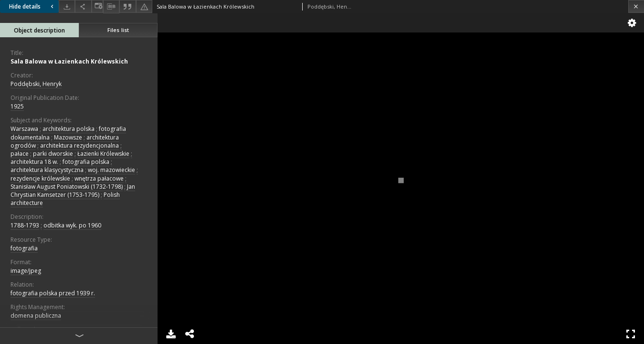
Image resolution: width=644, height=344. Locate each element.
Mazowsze (68, 137)
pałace (20, 154)
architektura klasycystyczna (47, 170)
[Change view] (97, 6)
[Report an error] (144, 6)
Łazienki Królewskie (103, 154)
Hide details (32, 6)
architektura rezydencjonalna (79, 145)
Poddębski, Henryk (36, 84)
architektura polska (69, 129)
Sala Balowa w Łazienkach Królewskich (69, 61)
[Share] (83, 6)
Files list (118, 30)
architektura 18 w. (34, 162)
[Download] (67, 6)
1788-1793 (25, 225)
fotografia (24, 248)
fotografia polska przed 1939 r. (53, 293)
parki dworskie (53, 154)
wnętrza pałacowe (99, 178)
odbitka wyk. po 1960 (72, 225)
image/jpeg (26, 271)
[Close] (636, 6)
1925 (17, 106)
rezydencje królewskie (40, 178)
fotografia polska (86, 162)
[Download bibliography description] (111, 7)
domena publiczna (36, 316)
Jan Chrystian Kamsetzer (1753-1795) (73, 191)
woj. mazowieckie (111, 170)
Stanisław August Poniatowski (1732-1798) (67, 187)
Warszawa (24, 129)
